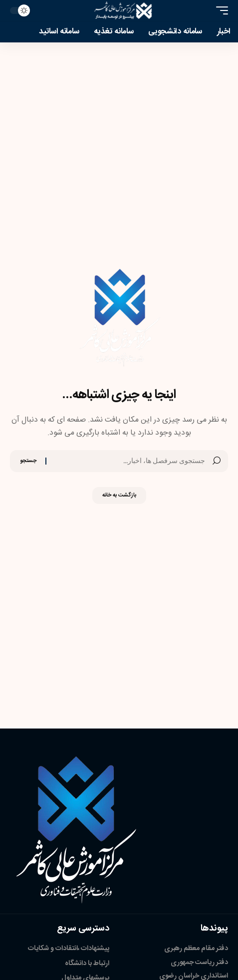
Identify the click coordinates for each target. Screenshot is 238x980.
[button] (220, 10)
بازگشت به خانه (119, 495)
